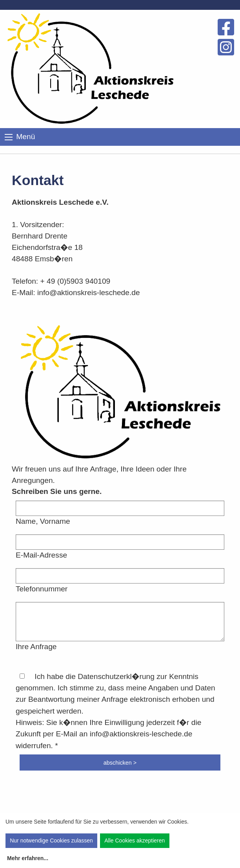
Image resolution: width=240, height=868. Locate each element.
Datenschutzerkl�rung (116, 676)
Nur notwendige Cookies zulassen (51, 840)
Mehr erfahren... (28, 858)
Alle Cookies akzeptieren (135, 840)
